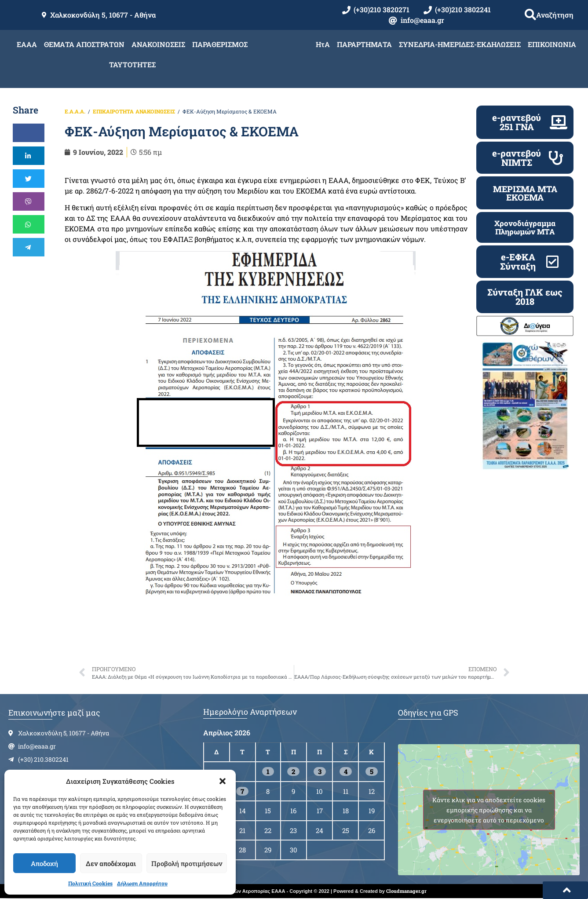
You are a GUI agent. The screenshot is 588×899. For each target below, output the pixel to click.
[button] (223, 781)
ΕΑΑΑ (27, 44)
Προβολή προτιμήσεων (187, 863)
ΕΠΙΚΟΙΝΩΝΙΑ (552, 44)
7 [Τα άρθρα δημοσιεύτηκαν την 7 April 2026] (242, 791)
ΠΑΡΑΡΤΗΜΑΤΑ (364, 44)
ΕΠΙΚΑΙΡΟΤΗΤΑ (113, 111)
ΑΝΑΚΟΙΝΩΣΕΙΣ (158, 44)
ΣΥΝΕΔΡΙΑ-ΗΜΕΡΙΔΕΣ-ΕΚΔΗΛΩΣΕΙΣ (460, 44)
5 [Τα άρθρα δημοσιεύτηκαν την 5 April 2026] (372, 771)
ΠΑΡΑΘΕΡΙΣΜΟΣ (220, 44)
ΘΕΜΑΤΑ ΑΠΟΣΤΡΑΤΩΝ (84, 44)
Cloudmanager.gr (406, 891)
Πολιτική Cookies (90, 883)
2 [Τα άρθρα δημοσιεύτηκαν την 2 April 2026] (293, 771)
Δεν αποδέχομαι (111, 863)
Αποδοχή (44, 863)
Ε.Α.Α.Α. (75, 111)
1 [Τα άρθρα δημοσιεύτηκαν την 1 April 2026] (268, 771)
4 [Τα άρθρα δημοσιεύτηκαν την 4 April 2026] (346, 771)
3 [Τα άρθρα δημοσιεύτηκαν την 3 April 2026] (320, 771)
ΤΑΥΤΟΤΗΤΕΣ (132, 64)
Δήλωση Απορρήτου (142, 883)
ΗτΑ (323, 44)
